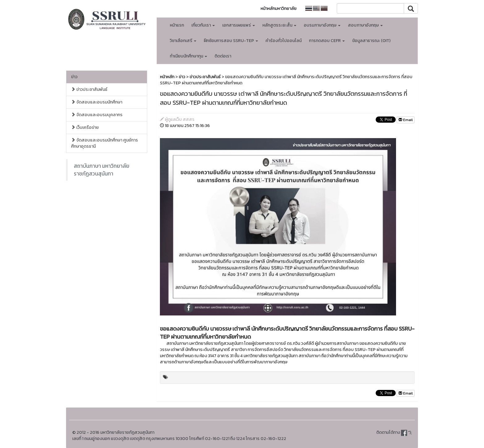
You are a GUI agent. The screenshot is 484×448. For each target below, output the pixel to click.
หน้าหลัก (167, 77)
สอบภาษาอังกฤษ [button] (365, 25)
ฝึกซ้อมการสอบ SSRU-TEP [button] (231, 41)
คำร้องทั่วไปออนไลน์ (284, 41)
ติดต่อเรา (223, 56)
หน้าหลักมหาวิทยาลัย (279, 8)
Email (406, 120)
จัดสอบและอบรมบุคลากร (97, 115)
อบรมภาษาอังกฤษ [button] (322, 25)
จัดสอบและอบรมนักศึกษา (97, 102)
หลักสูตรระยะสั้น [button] (279, 25)
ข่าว (74, 77)
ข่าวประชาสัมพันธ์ (89, 89)
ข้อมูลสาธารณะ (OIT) (371, 41)
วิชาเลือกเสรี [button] (183, 41)
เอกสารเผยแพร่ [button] (239, 25)
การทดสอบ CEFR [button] (327, 41)
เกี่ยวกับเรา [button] (203, 25)
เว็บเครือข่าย (85, 127)
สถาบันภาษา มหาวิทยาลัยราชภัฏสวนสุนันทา (102, 170)
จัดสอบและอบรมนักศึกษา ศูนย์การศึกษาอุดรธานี (104, 143)
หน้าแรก (177, 25)
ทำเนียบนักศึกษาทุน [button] (188, 56)
